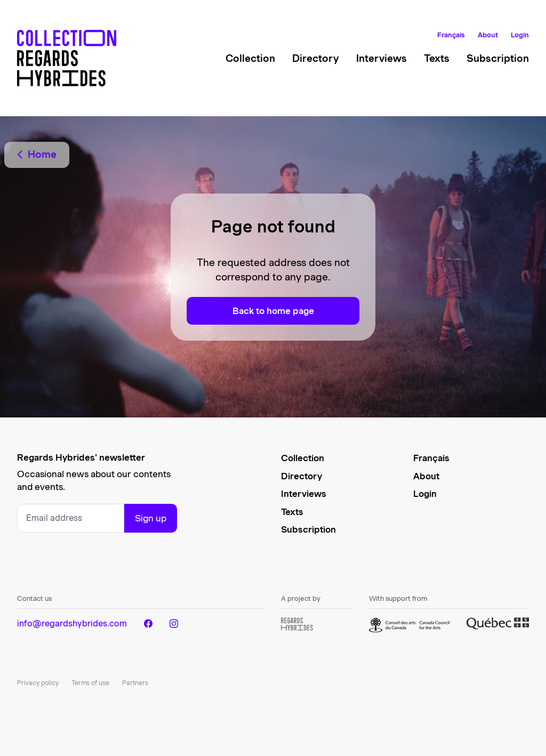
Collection (250, 58)
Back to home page (273, 311)
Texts (437, 58)
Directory (316, 58)
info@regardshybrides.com (72, 624)
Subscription (498, 58)
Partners (135, 683)
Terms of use (90, 683)
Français (451, 35)
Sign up (151, 518)
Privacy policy (38, 683)
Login (520, 35)
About (488, 35)
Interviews (382, 58)
